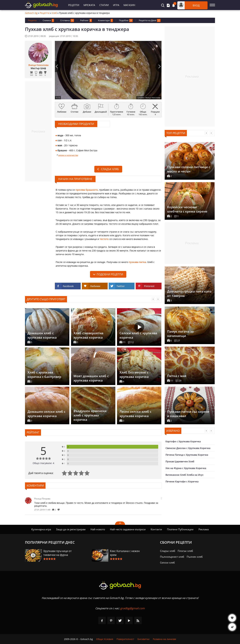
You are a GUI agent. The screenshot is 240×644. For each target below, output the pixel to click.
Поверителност (125, 639)
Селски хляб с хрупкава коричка (138, 335)
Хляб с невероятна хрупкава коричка (88, 335)
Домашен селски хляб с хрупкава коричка (46, 414)
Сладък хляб (110, 169)
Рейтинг (86, 20)
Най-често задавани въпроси (128, 529)
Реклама (204, 529)
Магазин (129, 5)
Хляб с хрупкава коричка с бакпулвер (44, 375)
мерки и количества (68, 155)
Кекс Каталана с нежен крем (125, 553)
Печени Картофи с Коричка (182, 481)
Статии (104, 5)
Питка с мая (177, 376)
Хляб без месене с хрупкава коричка (134, 375)
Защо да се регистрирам (71, 529)
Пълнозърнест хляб (172, 557)
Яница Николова (38, 65)
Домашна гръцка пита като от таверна (189, 294)
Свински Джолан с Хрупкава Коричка (188, 448)
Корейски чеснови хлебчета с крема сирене (187, 209)
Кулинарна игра (41, 529)
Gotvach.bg (31, 13)
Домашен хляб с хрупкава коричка (42, 335)
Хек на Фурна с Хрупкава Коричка (186, 468)
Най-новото (98, 529)
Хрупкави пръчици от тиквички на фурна (57, 553)
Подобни (126, 20)
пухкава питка (137, 262)
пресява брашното (87, 190)
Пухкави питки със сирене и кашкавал (188, 414)
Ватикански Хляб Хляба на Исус (184, 475)
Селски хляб (167, 563)
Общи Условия (105, 639)
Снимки (48, 20)
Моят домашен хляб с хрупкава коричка (91, 378)
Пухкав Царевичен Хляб (180, 461)
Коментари (105, 20)
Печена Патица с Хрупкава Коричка (187, 455)
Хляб (54, 13)
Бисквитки (143, 639)
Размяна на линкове (164, 639)
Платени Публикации (180, 529)
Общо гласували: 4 (43, 463)
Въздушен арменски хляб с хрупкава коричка (90, 415)
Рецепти (74, 5)
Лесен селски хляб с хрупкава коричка (135, 414)
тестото (104, 239)
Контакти (156, 529)
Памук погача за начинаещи (180, 334)
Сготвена (67, 20)
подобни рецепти (110, 274)
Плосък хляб (185, 551)
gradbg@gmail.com (132, 608)
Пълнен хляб (195, 557)
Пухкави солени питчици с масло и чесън (189, 169)
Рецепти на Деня (150, 20)
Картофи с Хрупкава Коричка (183, 441)
